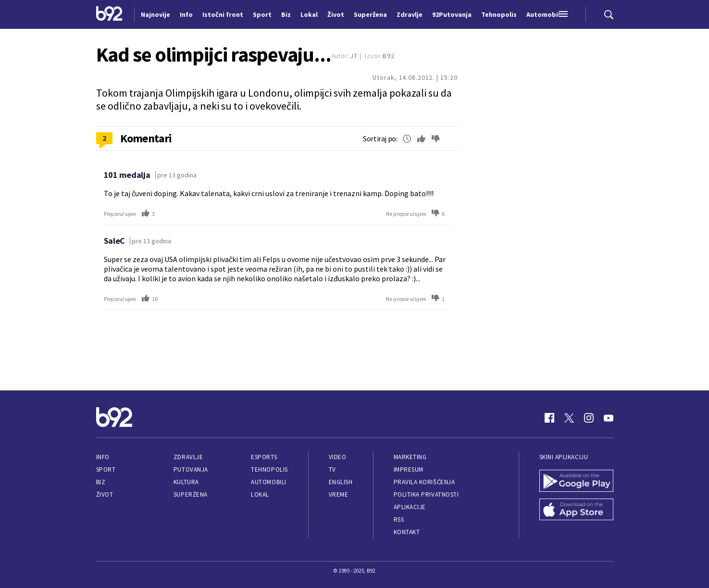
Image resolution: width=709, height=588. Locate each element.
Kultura (186, 482)
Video (338, 457)
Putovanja (191, 469)
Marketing (410, 457)
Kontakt (407, 532)
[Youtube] (609, 418)
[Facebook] (549, 418)
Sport (106, 469)
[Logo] (109, 14)
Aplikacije (410, 507)
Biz (101, 482)
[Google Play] (576, 482)
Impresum (409, 469)
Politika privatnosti (426, 494)
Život (105, 494)
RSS (399, 519)
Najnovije (155, 14)
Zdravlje (188, 457)
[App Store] (576, 511)
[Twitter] (569, 418)
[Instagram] (589, 418)
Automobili (268, 482)
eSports (264, 457)
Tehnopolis (269, 469)
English (341, 482)
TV (332, 469)
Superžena (191, 494)
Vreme (339, 494)
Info (103, 457)
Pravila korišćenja (424, 482)
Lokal (260, 494)
